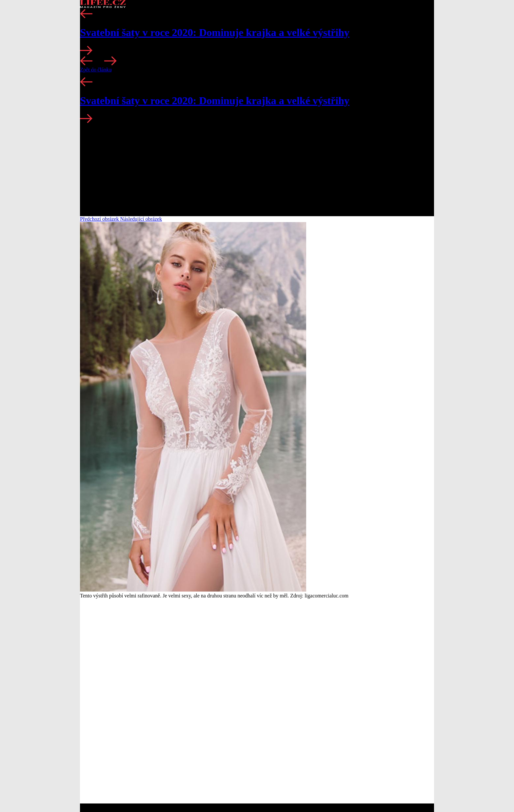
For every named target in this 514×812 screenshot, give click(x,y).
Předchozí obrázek (100, 219)
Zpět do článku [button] (96, 70)
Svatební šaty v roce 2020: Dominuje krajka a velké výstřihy (215, 32)
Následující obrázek (141, 219)
